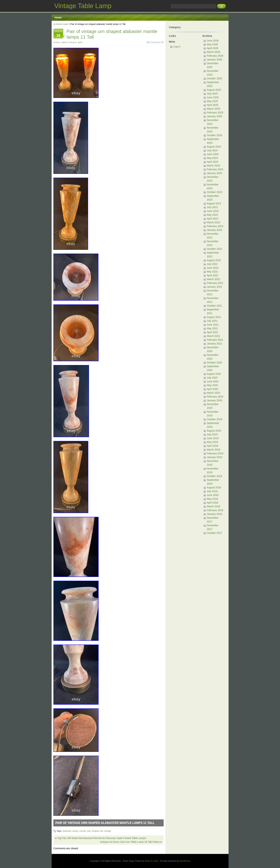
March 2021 (214, 336)
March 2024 (214, 166)
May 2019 (212, 442)
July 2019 (212, 434)
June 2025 (213, 97)
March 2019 (214, 450)
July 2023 (212, 207)
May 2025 (212, 101)
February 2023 (215, 226)
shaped (95, 831)
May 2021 (212, 328)
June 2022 (213, 268)
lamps (75, 831)
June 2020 (213, 381)
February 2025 (215, 113)
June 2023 (213, 211)
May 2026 (212, 44)
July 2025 (212, 94)
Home (58, 17)
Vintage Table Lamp (83, 6)
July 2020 (212, 378)
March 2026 (214, 52)
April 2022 (213, 275)
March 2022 (214, 279)
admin (65, 42)
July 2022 (212, 264)
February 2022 (215, 283)
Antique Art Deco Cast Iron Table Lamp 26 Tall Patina (130, 842)
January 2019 (215, 457)
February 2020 (215, 397)
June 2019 (213, 438)
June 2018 (213, 495)
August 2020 (214, 374)
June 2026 (213, 41)
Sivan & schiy (152, 861)
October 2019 (215, 419)
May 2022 (212, 272)
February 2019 (215, 453)
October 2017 (215, 533)
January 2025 (215, 116)
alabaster (67, 831)
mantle (83, 831)
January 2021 (215, 344)
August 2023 (214, 203)
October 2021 (215, 306)
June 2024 (213, 154)
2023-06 (58, 34)
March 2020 (214, 393)
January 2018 (215, 514)
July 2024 (212, 150)
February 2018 (215, 510)
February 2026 (215, 56)
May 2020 (212, 385)
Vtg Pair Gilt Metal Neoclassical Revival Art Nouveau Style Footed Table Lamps (102, 838)
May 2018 (212, 499)
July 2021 (212, 321)
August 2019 (214, 431)
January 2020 (215, 400)
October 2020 (215, 362)
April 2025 (213, 105)
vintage (108, 831)
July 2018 (212, 491)
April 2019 (213, 446)
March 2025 (214, 109)
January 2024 (215, 173)
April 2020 (213, 389)
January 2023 (215, 230)
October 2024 (215, 135)
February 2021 (215, 340)
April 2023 (213, 219)
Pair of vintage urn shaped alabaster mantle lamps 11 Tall (105, 823)
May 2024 (212, 158)
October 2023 (215, 192)
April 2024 (213, 162)
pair (66, 24)
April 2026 (213, 48)
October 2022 (215, 249)
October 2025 (215, 78)
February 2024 (215, 169)
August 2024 (214, 147)
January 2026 (215, 60)
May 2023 (212, 215)
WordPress (185, 861)
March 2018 (214, 506)
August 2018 (214, 487)
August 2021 (214, 317)
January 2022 (215, 287)
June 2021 (213, 325)
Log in (177, 47)
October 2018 (215, 476)
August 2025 (214, 90)
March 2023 (214, 222)
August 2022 (214, 260)
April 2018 (213, 503)
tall (101, 831)
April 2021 (213, 332)
